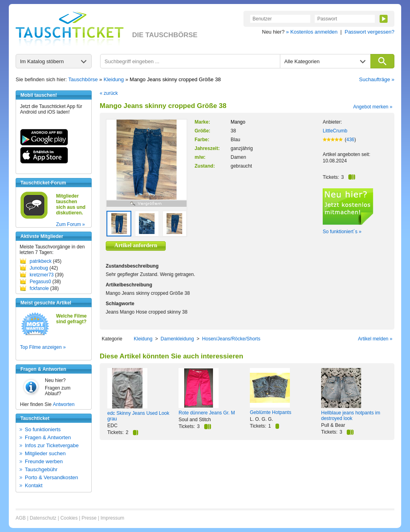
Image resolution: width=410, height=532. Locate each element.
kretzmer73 (42, 275)
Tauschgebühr (41, 469)
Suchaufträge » (377, 79)
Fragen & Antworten (48, 437)
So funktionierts (43, 429)
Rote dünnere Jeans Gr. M (207, 413)
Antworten (64, 404)
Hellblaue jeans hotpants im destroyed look (351, 416)
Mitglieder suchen (45, 453)
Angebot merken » (373, 107)
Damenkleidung (177, 339)
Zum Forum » (70, 224)
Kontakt (34, 485)
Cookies (69, 518)
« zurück (109, 93)
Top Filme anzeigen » (43, 347)
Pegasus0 (40, 282)
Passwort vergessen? (370, 32)
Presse (89, 518)
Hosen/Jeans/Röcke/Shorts (231, 339)
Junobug (39, 268)
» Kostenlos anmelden (312, 32)
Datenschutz (43, 518)
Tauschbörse (83, 79)
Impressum (112, 518)
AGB (21, 518)
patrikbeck (41, 261)
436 (350, 140)
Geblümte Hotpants (270, 412)
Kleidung (114, 79)
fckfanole (39, 288)
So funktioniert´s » (342, 232)
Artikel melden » (375, 339)
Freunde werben (44, 461)
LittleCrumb (335, 131)
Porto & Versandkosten (51, 477)
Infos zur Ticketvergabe (52, 445)
